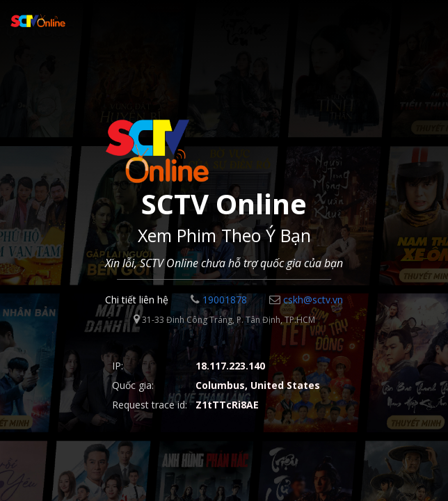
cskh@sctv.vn (306, 300)
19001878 (219, 300)
